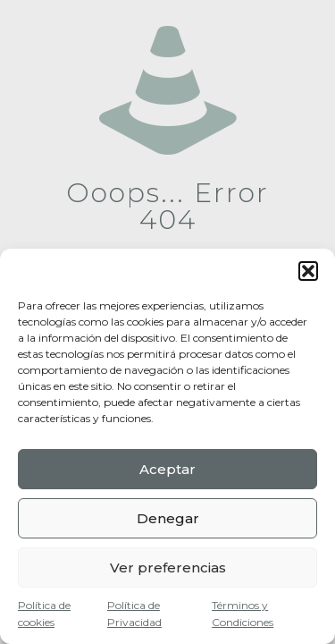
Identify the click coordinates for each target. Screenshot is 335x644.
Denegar (168, 518)
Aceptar (167, 469)
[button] (308, 271)
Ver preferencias (168, 568)
